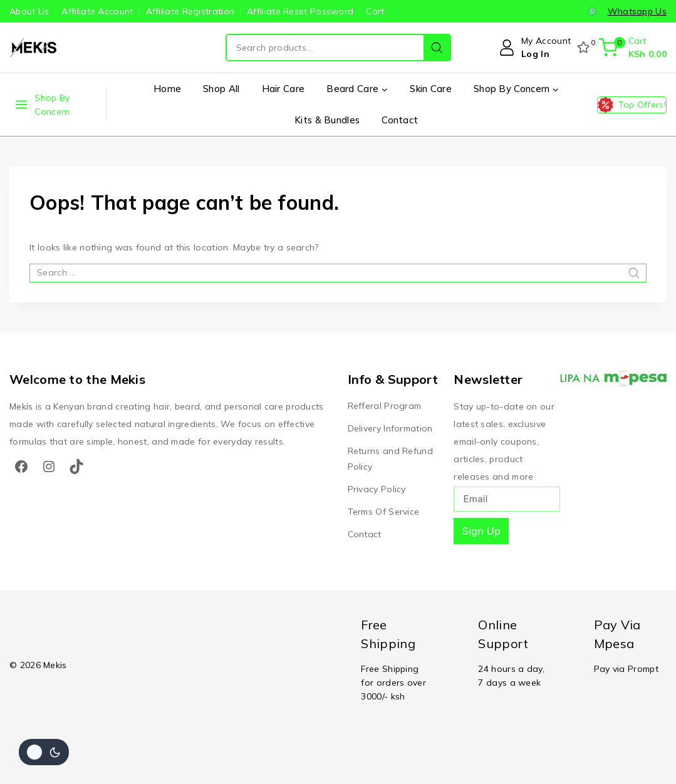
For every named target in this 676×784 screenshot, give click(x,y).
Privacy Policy (377, 489)
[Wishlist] (585, 48)
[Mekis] (34, 48)
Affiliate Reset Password (300, 11)
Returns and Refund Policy (390, 459)
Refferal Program (385, 406)
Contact (400, 120)
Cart (375, 11)
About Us (29, 11)
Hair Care (283, 89)
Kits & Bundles (327, 120)
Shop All (221, 89)
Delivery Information (390, 428)
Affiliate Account (97, 11)
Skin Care (431, 89)
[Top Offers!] (632, 105)
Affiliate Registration (190, 11)
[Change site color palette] (44, 752)
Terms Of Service (384, 512)
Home (167, 89)
